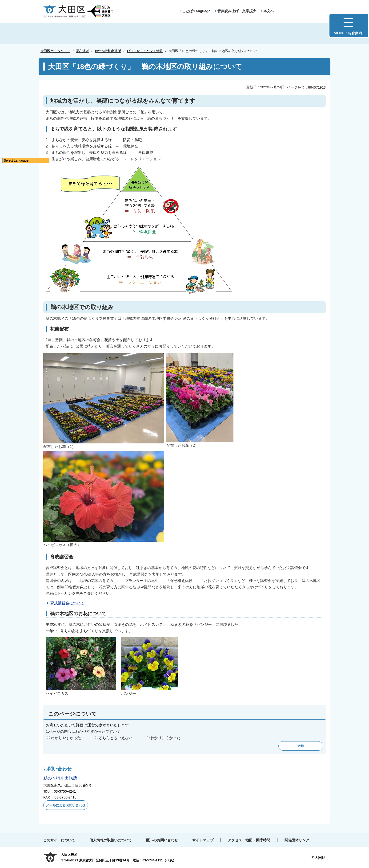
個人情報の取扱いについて (111, 840)
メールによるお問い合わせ (66, 805)
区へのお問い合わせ (162, 840)
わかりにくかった (165, 738)
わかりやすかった (66, 738)
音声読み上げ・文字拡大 (237, 11)
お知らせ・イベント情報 (145, 51)
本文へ (269, 11)
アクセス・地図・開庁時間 (249, 840)
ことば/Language (196, 11)
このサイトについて (59, 840)
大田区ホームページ (55, 51)
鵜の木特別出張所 (108, 51)
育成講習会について (67, 603)
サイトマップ (203, 840)
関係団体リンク (297, 840)
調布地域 (82, 51)
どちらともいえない (116, 738)
